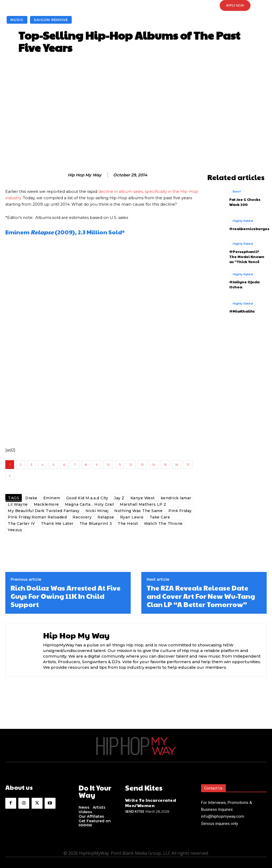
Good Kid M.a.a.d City (87, 498)
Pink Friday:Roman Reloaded (37, 517)
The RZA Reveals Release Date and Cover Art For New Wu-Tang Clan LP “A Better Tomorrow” (201, 596)
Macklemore (46, 504)
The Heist (128, 524)
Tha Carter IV (21, 524)
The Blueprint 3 (96, 524)
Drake (31, 498)
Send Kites (135, 809)
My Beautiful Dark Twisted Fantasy (44, 511)
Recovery (82, 517)
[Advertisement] (136, 115)
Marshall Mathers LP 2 (143, 504)
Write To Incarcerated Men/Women (148, 801)
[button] (136, 6)
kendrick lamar (176, 498)
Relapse (106, 517)
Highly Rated (242, 220)
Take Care (160, 517)
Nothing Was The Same (138, 511)
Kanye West (143, 498)
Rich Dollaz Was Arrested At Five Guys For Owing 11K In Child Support (66, 596)
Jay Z (119, 498)
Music (17, 20)
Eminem (52, 498)
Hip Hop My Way (85, 175)
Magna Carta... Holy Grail (90, 504)
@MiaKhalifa (241, 308)
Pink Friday (180, 511)
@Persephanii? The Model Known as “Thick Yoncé (246, 254)
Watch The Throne (163, 524)
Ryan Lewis (132, 517)
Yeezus (15, 530)
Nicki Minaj (97, 511)
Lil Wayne (18, 504)
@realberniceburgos (247, 227)
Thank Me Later (57, 524)
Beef (236, 191)
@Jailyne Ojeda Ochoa (243, 281)
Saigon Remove (51, 20)
